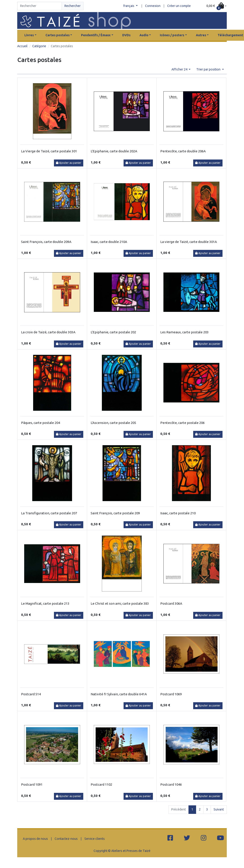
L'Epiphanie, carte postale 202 (113, 332)
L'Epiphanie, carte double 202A (114, 151)
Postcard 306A (171, 603)
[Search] (40, 6)
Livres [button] (29, 35)
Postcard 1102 (101, 784)
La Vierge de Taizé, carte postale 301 (49, 151)
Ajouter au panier (69, 163)
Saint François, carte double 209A (46, 242)
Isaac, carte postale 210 (178, 513)
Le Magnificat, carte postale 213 (45, 603)
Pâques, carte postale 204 (41, 423)
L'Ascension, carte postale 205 (113, 423)
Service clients (95, 839)
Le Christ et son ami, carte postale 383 (120, 603)
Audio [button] (144, 35)
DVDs (126, 35)
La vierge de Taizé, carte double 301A (189, 242)
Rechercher (73, 6)
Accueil (22, 46)
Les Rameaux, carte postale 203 (184, 332)
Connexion (153, 6)
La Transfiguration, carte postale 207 (49, 513)
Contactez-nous (66, 839)
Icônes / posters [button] (172, 35)
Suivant (219, 809)
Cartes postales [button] (58, 35)
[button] (216, 6)
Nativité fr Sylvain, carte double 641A (119, 694)
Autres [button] (201, 35)
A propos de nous (35, 839)
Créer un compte (179, 6)
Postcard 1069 (171, 694)
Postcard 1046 (171, 784)
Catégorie (39, 46)
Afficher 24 (180, 69)
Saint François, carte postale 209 (115, 513)
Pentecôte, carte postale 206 (182, 423)
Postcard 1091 (32, 784)
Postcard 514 (31, 694)
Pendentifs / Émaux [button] (96, 35)
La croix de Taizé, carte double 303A (48, 332)
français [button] (129, 6)
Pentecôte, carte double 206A (183, 151)
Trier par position (209, 69)
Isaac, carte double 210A (109, 242)
